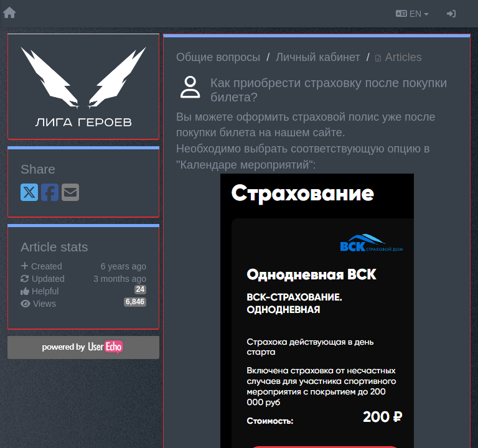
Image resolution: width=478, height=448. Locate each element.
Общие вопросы (218, 57)
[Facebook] (50, 193)
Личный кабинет (318, 57)
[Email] (70, 193)
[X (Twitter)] (29, 193)
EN (412, 14)
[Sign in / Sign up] (451, 14)
